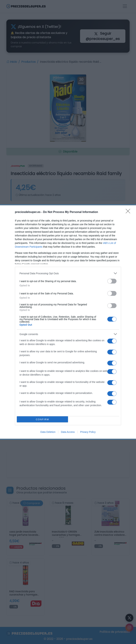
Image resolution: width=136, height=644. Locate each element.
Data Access (68, 432)
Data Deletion (48, 432)
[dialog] (68, 322)
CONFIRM (42, 419)
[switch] (112, 281)
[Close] (129, 212)
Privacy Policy (88, 432)
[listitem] (68, 273)
